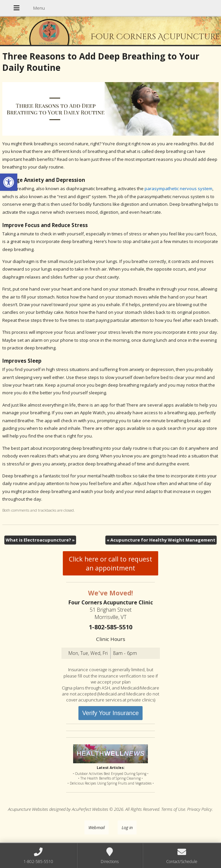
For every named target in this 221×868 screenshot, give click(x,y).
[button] (9, 182)
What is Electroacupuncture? (40, 540)
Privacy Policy (200, 809)
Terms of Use (173, 809)
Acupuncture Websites (28, 809)
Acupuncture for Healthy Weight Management (161, 540)
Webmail (97, 827)
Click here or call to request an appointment (111, 563)
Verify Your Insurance (110, 713)
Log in (127, 827)
